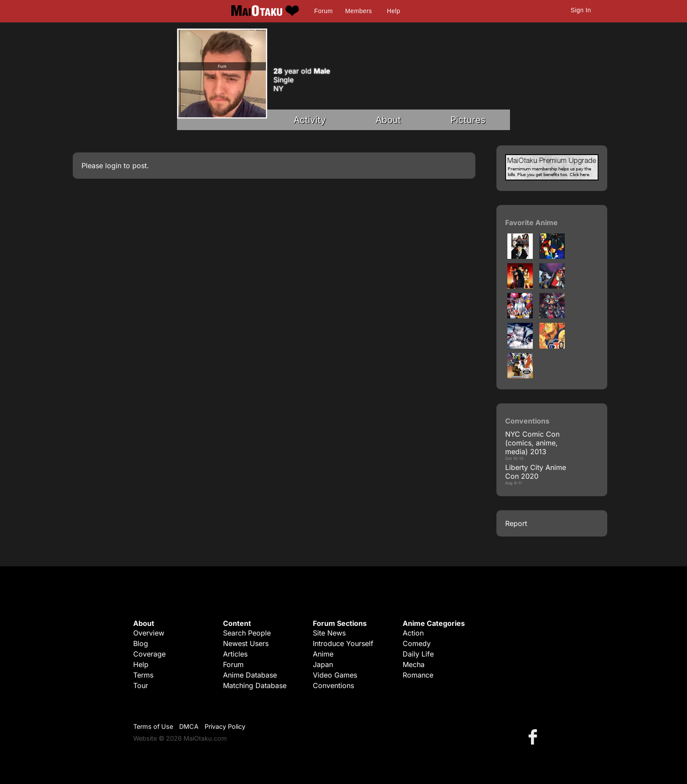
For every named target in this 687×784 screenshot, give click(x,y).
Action (413, 633)
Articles (235, 654)
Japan (323, 664)
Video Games (335, 675)
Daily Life (418, 654)
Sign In (581, 10)
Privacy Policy (225, 726)
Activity (310, 120)
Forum (323, 11)
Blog (141, 643)
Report (516, 523)
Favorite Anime (531, 222)
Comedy (417, 643)
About (388, 120)
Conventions (333, 685)
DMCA (189, 726)
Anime (323, 654)
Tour (141, 685)
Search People (247, 633)
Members (359, 11)
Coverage (149, 654)
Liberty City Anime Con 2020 (536, 472)
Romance (418, 675)
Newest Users (246, 643)
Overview (149, 633)
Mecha (414, 664)
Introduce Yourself (343, 643)
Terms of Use (153, 726)
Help (393, 11)
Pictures (468, 120)
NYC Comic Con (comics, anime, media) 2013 (532, 443)
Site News (329, 633)
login (113, 166)
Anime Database (250, 675)
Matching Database (255, 685)
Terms (143, 675)
